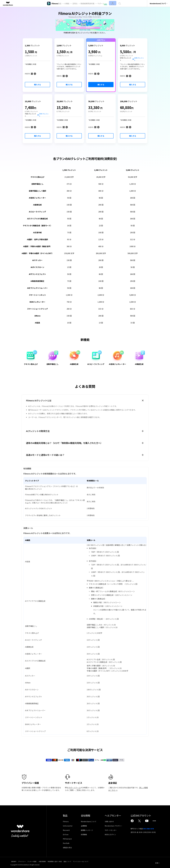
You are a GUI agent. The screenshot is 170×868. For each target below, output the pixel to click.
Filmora (66, 821)
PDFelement (67, 839)
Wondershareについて (90, 821)
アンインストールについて (103, 861)
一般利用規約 (53, 861)
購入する (37, 85)
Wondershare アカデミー (116, 826)
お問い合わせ (112, 821)
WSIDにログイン (113, 834)
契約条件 (13, 861)
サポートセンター (113, 830)
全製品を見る (67, 848)
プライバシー (25, 861)
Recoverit (66, 830)
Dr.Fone (66, 834)
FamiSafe (66, 843)
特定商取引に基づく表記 (69, 861)
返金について (86, 861)
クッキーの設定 (39, 861)
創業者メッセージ (88, 830)
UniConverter (68, 826)
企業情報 (85, 826)
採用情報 (85, 834)
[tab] (85, 400)
